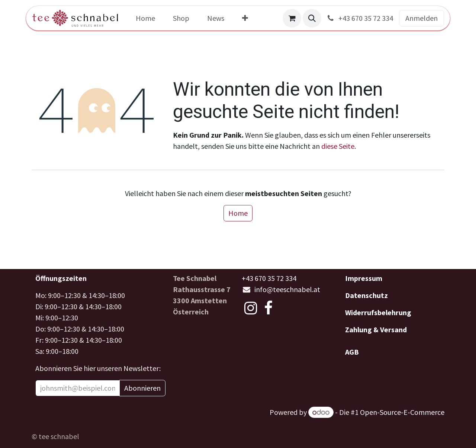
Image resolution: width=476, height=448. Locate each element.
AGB (352, 352)
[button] (312, 18)
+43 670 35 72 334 (359, 18)
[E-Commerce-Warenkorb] (292, 18)
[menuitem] (145, 18)
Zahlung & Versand (376, 329)
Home (238, 213)
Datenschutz (366, 295)
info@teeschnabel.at (287, 289)
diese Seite (338, 146)
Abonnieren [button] (142, 388)
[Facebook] (268, 308)
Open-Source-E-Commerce (402, 412)
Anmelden (422, 18)
